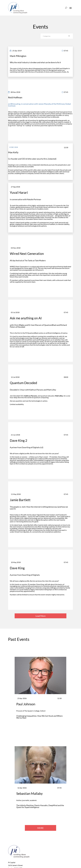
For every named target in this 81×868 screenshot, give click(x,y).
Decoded (17, 396)
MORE (40, 828)
